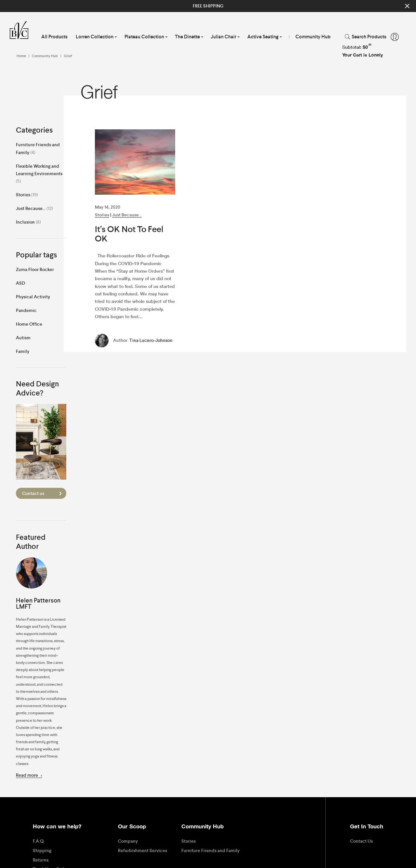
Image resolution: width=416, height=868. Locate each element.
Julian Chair (223, 37)
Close (407, 6)
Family (23, 351)
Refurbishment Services (143, 851)
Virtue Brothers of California (22, 30)
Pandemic (26, 310)
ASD (20, 283)
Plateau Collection (144, 37)
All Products (54, 37)
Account (395, 37)
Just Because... (127, 215)
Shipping (42, 851)
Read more (29, 775)
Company (128, 841)
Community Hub (313, 37)
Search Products (369, 37)
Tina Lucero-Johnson (151, 340)
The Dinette (187, 37)
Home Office (29, 324)
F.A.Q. (39, 841)
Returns (41, 860)
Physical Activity (33, 297)
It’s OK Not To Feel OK (129, 234)
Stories (102, 215)
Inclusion (25, 222)
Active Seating (263, 37)
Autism (23, 338)
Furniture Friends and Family (210, 851)
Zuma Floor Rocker (35, 269)
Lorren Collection (95, 37)
